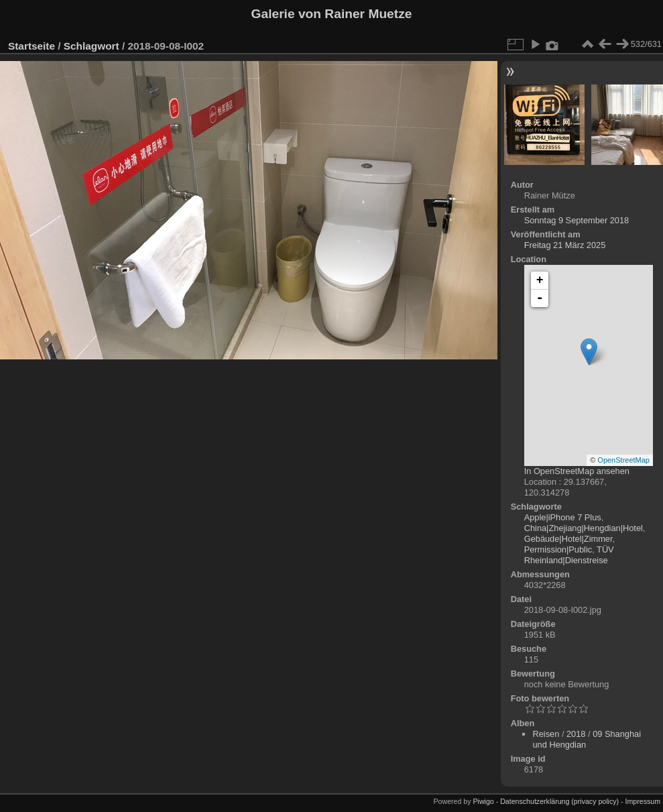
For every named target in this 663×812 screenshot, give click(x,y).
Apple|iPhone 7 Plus (563, 517)
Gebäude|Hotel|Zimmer (568, 539)
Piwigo (483, 801)
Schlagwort (92, 46)
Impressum (643, 801)
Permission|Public (558, 549)
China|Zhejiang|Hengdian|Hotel (584, 528)
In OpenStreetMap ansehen (577, 471)
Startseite (32, 46)
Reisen (546, 734)
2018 (576, 734)
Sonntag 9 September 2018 (577, 220)
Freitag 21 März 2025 (565, 245)
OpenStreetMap (623, 460)
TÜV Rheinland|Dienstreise (569, 555)
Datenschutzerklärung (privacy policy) (559, 801)
